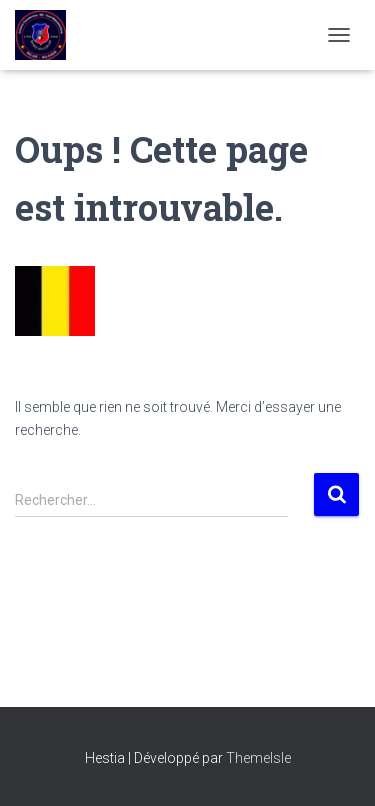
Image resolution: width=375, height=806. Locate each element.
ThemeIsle (258, 758)
